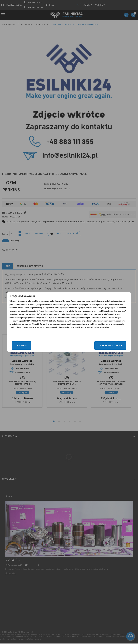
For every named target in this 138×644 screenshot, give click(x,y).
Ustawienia (28, 345)
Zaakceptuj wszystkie (104, 345)
